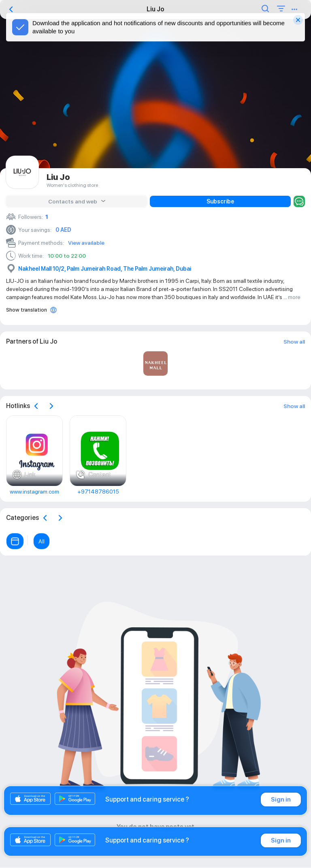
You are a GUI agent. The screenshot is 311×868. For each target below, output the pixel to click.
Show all (294, 342)
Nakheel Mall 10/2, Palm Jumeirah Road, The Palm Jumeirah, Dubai (105, 269)
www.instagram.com (34, 492)
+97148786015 (98, 492)
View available (86, 243)
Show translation (27, 310)
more (294, 297)
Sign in (281, 800)
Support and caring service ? (147, 799)
